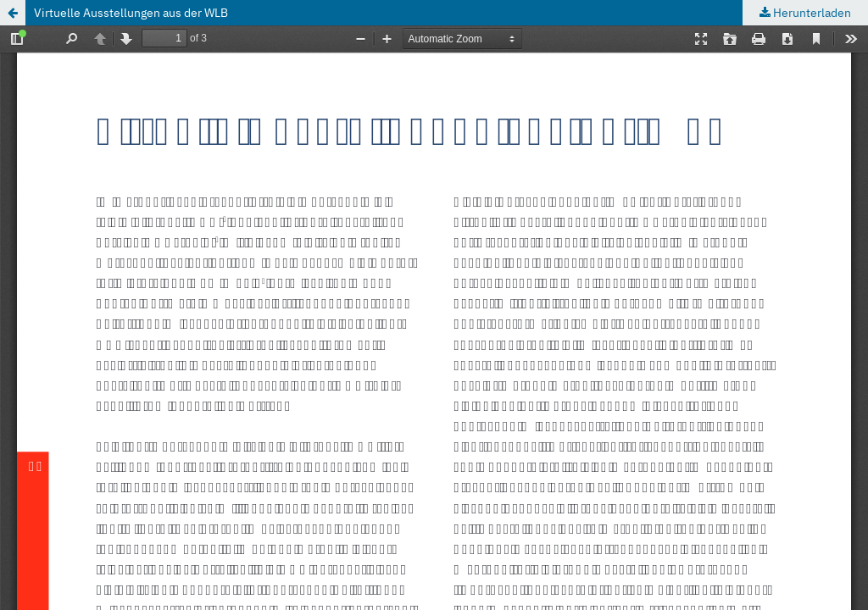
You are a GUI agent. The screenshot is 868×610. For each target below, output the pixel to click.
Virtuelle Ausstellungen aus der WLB (131, 13)
